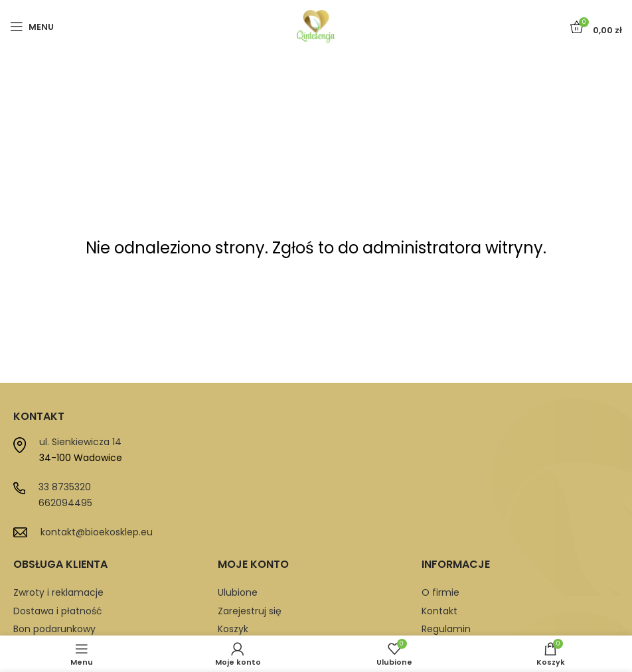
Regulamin (446, 629)
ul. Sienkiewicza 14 (80, 442)
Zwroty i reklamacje (58, 592)
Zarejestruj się (250, 611)
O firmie (440, 592)
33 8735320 (65, 487)
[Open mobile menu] (32, 27)
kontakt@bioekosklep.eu (97, 532)
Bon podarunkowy (54, 629)
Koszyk (233, 629)
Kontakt (439, 611)
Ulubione (238, 592)
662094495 (65, 503)
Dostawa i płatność (58, 611)
